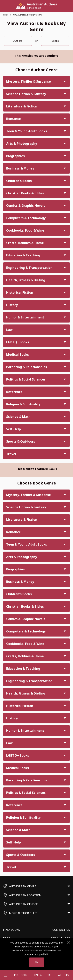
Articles (63, 975)
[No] (68, 942)
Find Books (20, 975)
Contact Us (61, 930)
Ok (37, 962)
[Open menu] (5, 975)
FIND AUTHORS (43, 975)
